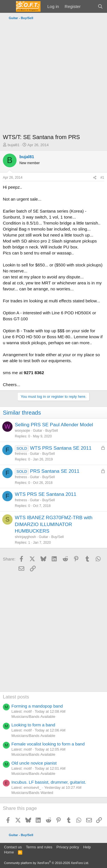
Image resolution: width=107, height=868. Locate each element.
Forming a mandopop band (37, 706)
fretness (21, 454)
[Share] (95, 178)
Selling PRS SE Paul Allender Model (54, 425)
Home (9, 852)
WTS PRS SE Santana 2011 (46, 494)
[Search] (100, 6)
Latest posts (16, 697)
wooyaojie (22, 431)
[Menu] (8, 7)
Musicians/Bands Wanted (32, 793)
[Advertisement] (53, 78)
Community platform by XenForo (47, 863)
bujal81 (14, 145)
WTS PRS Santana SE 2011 (61, 448)
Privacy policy (68, 847)
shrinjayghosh (25, 537)
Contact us (13, 847)
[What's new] (89, 6)
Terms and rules (39, 847)
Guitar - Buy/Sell (45, 431)
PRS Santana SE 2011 (55, 471)
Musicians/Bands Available (33, 717)
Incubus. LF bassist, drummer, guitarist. (49, 782)
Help (87, 847)
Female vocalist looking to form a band (48, 744)
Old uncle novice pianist (34, 763)
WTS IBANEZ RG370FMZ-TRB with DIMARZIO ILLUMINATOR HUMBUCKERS (54, 524)
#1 (102, 178)
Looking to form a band (33, 725)
